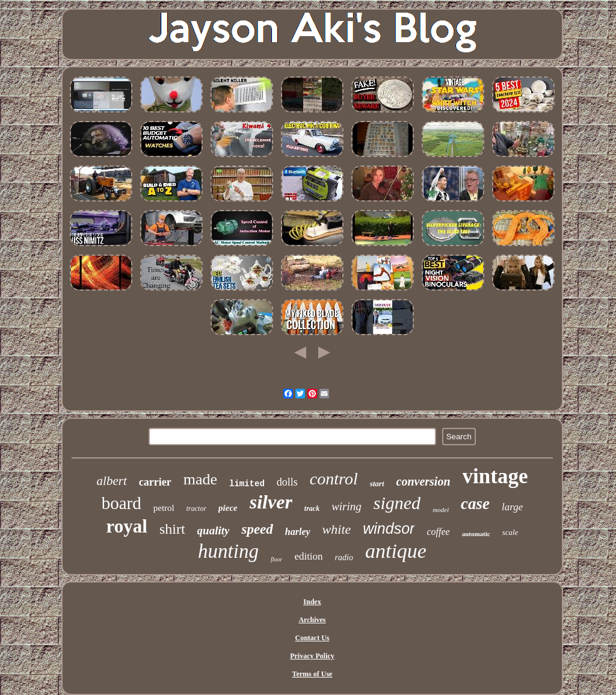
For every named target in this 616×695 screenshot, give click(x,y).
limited (247, 484)
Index (312, 602)
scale (510, 532)
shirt (172, 529)
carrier (155, 482)
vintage (495, 476)
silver (271, 502)
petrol (164, 508)
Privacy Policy (312, 656)
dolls (287, 482)
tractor (196, 508)
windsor (389, 528)
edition (308, 556)
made (200, 479)
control (334, 479)
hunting (228, 551)
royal (127, 526)
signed (397, 503)
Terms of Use (313, 674)
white (337, 529)
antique (396, 551)
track (312, 508)
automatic (476, 534)
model (441, 510)
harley (298, 532)
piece (228, 508)
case (475, 504)
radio (344, 558)
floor (276, 559)
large (512, 507)
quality (214, 530)
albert (112, 481)
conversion (423, 481)
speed (257, 529)
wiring (346, 506)
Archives (312, 620)
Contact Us (312, 638)
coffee (438, 532)
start (377, 483)
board (122, 503)
